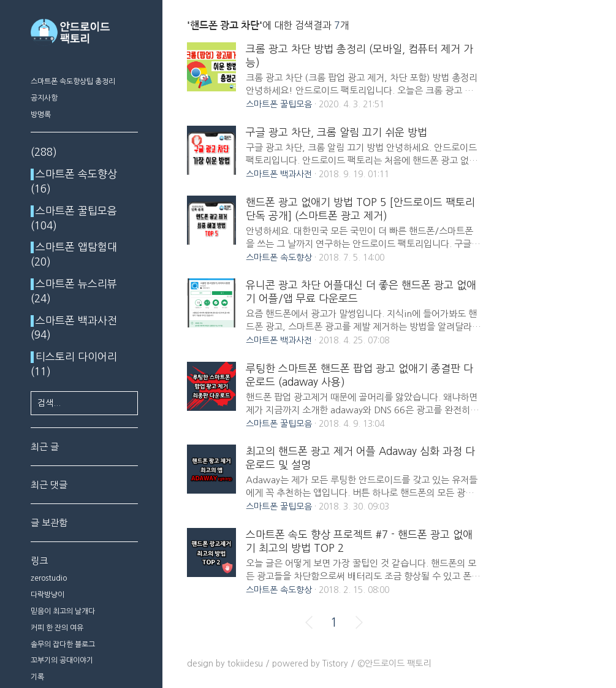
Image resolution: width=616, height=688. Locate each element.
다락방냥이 (48, 595)
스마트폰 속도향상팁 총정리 (73, 82)
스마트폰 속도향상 (279, 258)
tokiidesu (245, 663)
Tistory (335, 663)
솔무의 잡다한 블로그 (63, 644)
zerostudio (49, 578)
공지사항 (44, 98)
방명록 (41, 115)
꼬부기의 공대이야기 (62, 660)
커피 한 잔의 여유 (57, 628)
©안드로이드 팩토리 (394, 663)
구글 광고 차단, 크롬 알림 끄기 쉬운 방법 (337, 132)
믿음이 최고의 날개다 (63, 611)
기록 (37, 677)
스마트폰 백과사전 (279, 174)
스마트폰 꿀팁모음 (279, 104)
